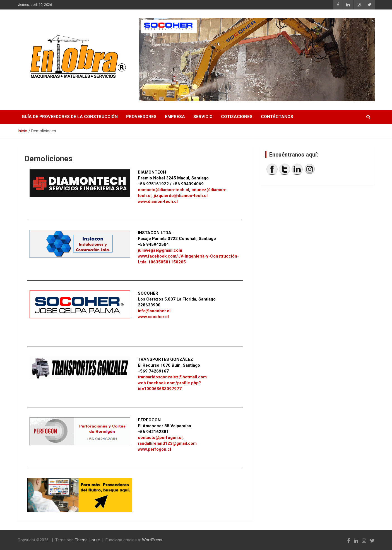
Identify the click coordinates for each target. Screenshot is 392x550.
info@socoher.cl (154, 311)
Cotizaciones (237, 117)
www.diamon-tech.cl (158, 201)
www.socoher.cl (153, 317)
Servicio (203, 117)
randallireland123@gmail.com (167, 443)
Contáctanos (277, 117)
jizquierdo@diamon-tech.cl (181, 196)
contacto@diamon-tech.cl (163, 190)
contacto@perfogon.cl (160, 438)
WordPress (152, 540)
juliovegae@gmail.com (160, 250)
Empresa (175, 117)
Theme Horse (87, 540)
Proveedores (141, 117)
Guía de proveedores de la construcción (70, 117)
